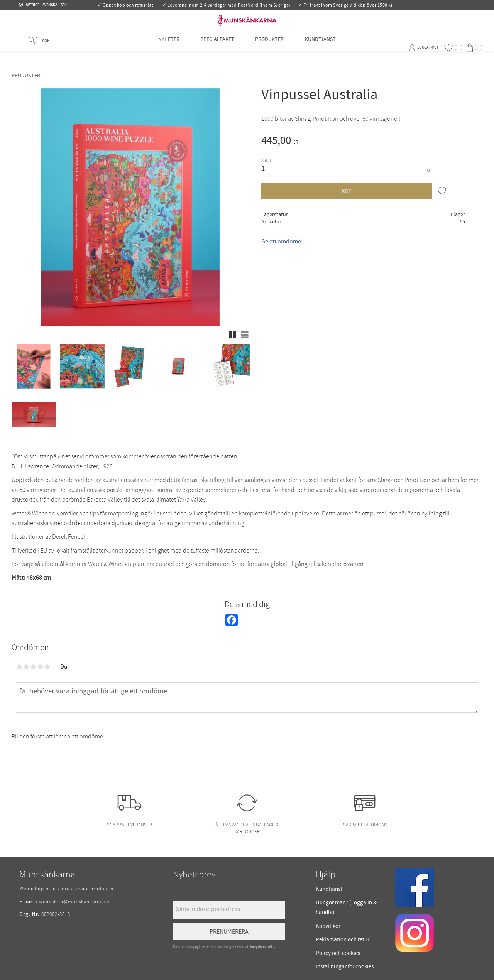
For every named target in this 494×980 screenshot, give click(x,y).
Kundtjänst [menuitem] (320, 47)
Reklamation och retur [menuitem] (343, 940)
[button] (453, 48)
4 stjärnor (40, 667)
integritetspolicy (263, 947)
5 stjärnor (47, 667)
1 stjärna (19, 667)
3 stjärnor (33, 667)
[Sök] (33, 48)
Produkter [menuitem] (269, 47)
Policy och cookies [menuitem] (338, 953)
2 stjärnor (26, 667)
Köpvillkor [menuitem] (328, 926)
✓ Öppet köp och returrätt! (126, 5)
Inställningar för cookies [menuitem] (345, 967)
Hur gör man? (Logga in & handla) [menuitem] (346, 908)
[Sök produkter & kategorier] (70, 49)
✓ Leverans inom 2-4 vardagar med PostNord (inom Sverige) (227, 5)
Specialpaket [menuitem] (217, 47)
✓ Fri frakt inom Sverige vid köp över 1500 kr (346, 5)
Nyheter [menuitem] (169, 47)
